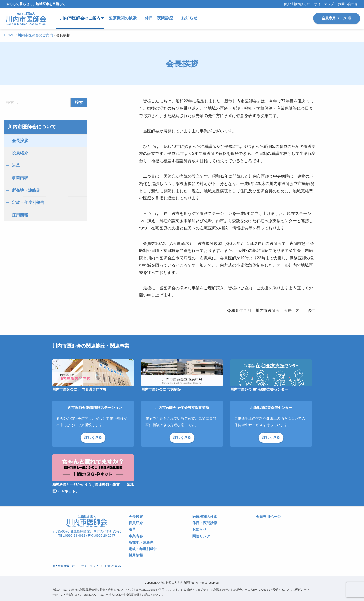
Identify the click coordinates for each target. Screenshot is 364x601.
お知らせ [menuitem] (189, 18)
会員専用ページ (337, 18)
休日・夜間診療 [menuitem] (159, 18)
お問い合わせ (348, 4)
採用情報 (20, 215)
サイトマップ (324, 4)
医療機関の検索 (205, 517)
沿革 (16, 165)
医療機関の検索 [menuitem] (123, 18)
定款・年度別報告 (28, 203)
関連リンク (201, 536)
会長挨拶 (20, 141)
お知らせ (199, 530)
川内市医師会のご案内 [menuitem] (80, 18)
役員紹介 (20, 153)
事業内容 (20, 178)
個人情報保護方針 (297, 4)
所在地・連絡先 (26, 190)
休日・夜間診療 (205, 523)
